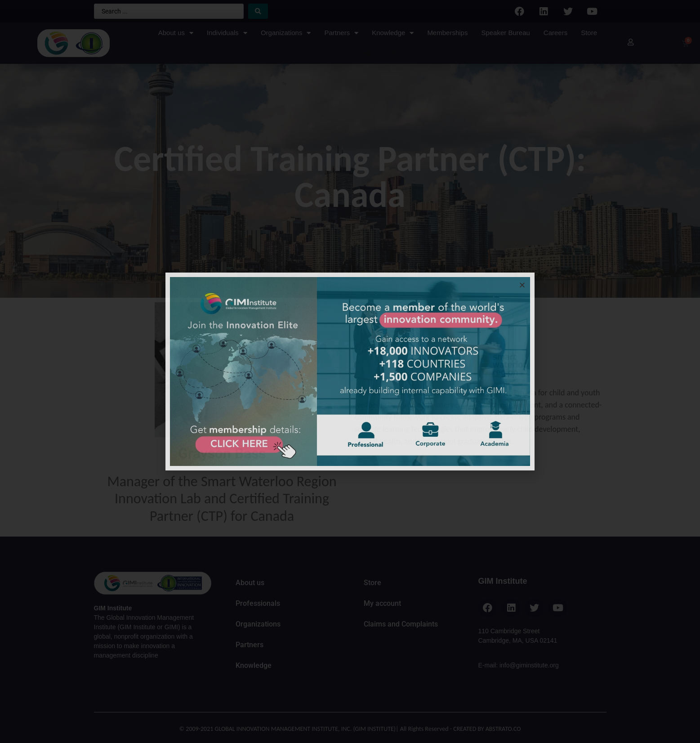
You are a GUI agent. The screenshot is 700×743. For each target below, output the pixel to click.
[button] (522, 285)
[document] (350, 371)
